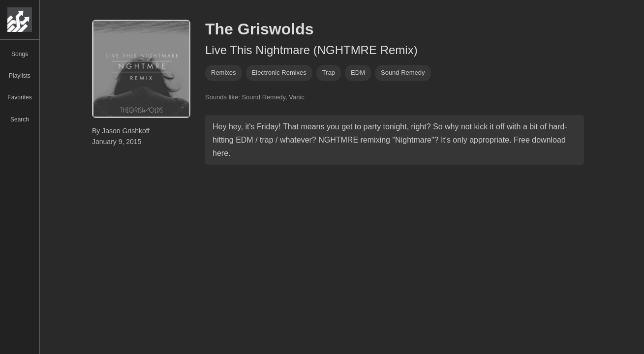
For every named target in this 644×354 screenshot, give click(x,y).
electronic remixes (279, 73)
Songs (20, 54)
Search (20, 119)
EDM (358, 73)
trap (329, 73)
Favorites (19, 97)
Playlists (20, 76)
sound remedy (403, 73)
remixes (224, 73)
